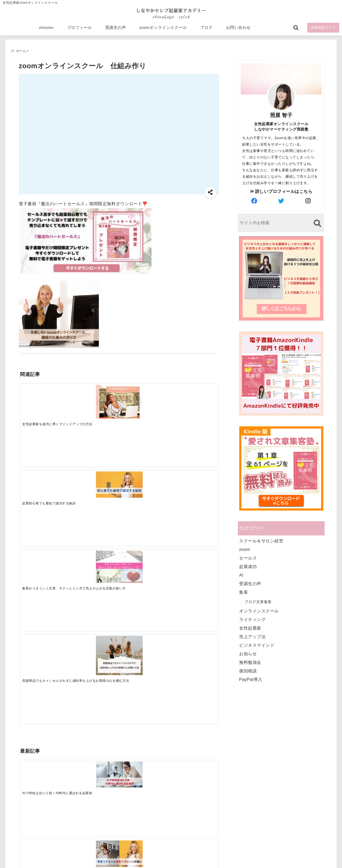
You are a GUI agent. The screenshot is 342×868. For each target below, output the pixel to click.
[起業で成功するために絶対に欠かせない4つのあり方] (143, 481)
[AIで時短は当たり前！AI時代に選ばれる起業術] (45, 481)
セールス (248, 558)
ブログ (206, 30)
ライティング (252, 620)
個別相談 (248, 671)
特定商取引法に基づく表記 (146, 856)
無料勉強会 (250, 662)
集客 (244, 592)
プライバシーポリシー (199, 856)
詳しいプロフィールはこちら (281, 191)
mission (46, 30)
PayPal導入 (251, 679)
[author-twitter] (281, 201)
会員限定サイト (323, 30)
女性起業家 (250, 628)
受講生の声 (116, 30)
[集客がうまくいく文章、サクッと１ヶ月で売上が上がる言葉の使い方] (143, 399)
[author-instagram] (308, 201)
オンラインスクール (259, 611)
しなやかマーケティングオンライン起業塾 (158, 863)
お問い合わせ (238, 30)
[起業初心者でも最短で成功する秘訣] (94, 397)
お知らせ (248, 654)
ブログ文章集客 (258, 602)
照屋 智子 (281, 115)
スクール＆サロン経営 (261, 541)
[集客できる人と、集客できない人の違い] (94, 481)
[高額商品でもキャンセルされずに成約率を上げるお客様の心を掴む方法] (193, 402)
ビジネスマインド (257, 645)
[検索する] (317, 223)
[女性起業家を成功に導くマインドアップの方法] (45, 400)
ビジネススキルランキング (253, 805)
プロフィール (79, 30)
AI (241, 575)
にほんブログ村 (244, 829)
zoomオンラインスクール (163, 30)
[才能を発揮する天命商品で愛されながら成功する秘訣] (193, 481)
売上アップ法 (252, 637)
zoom (245, 549)
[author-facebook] (254, 201)
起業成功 (248, 567)
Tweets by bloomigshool (146, 732)
